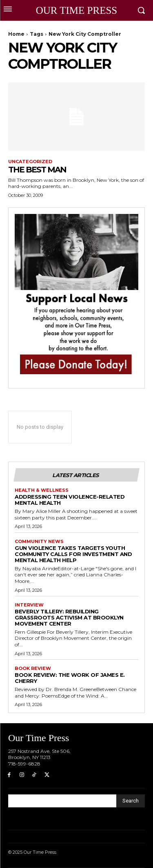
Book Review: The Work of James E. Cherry (70, 678)
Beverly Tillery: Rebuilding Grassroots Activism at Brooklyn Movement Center (69, 617)
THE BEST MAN (37, 170)
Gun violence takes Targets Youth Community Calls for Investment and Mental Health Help (73, 554)
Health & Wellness (42, 490)
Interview (29, 605)
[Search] (131, 801)
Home (16, 34)
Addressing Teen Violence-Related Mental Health (70, 500)
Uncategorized (30, 162)
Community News (39, 542)
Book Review (33, 668)
